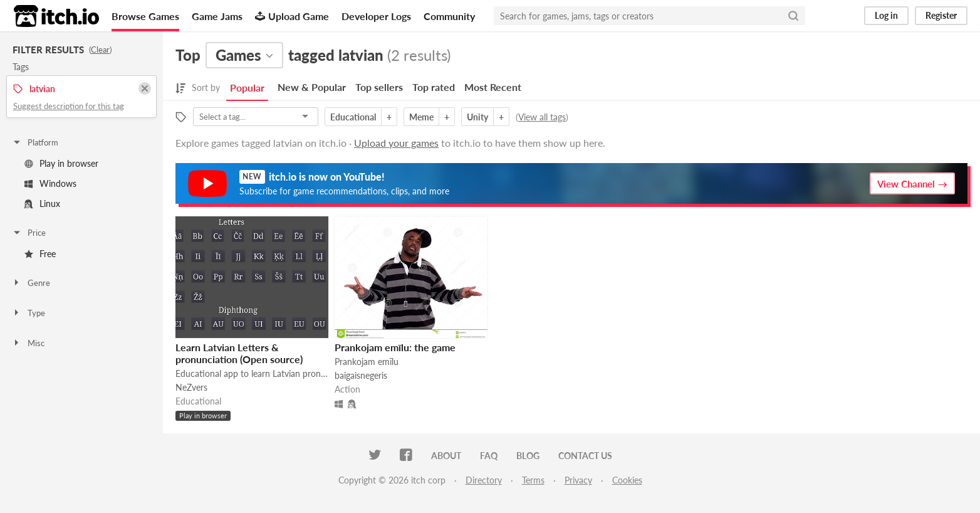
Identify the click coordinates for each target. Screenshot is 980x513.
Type (29, 313)
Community (449, 16)
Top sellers (379, 87)
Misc (28, 343)
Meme (421, 117)
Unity (477, 117)
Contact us (585, 456)
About (446, 456)
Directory (484, 480)
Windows (50, 183)
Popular (247, 87)
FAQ (489, 456)
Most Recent (493, 87)
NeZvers (191, 387)
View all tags (542, 117)
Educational (353, 117)
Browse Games (145, 16)
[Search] (793, 16)
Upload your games (396, 143)
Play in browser (61, 163)
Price (29, 233)
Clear (100, 50)
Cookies (627, 480)
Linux (42, 204)
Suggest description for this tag (69, 106)
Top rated (434, 87)
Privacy (578, 480)
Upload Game (292, 16)
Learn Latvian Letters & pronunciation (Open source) (239, 353)
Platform (35, 142)
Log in (886, 15)
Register (941, 15)
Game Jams (217, 16)
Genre (31, 283)
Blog (528, 456)
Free (40, 254)
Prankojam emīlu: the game (395, 347)
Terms (533, 480)
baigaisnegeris (361, 375)
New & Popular (312, 87)
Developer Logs (376, 16)
